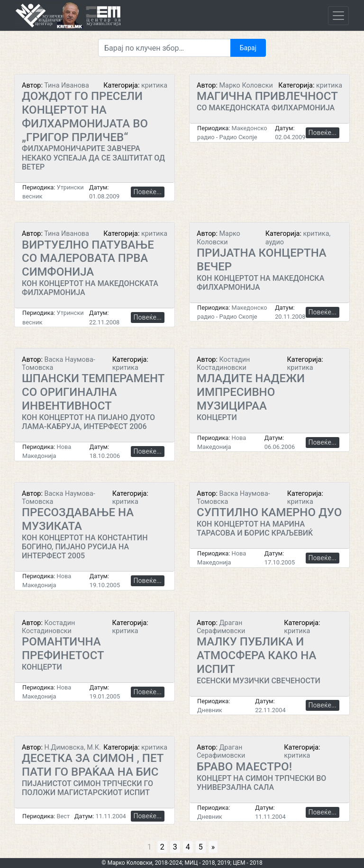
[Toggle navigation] (338, 16)
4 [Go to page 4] (188, 847)
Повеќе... (148, 192)
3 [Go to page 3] (175, 847)
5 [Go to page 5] (201, 847)
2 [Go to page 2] (162, 847)
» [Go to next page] (213, 847)
